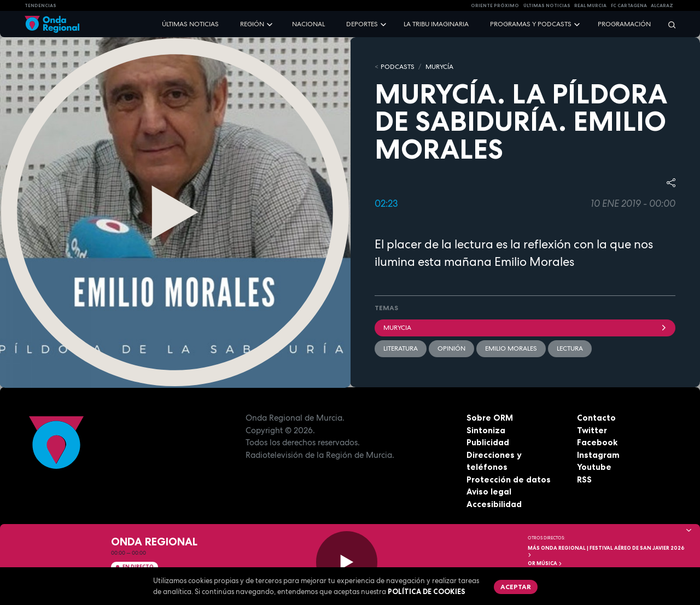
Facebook (597, 442)
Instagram (598, 455)
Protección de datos (509, 479)
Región (252, 24)
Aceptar (516, 587)
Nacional (308, 24)
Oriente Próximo (495, 5)
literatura (401, 348)
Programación (624, 24)
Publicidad (488, 442)
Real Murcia (590, 5)
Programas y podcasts (531, 24)
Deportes (362, 24)
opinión (451, 348)
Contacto (596, 418)
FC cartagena (629, 5)
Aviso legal (489, 491)
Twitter (592, 430)
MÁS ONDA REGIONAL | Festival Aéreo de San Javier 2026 (606, 551)
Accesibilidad (494, 504)
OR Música (545, 563)
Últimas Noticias (547, 5)
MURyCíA (439, 67)
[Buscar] (668, 24)
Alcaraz (662, 5)
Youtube (594, 467)
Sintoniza (486, 430)
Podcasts (398, 67)
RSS (584, 479)
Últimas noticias (190, 24)
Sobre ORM (490, 418)
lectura (570, 348)
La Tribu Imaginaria (436, 24)
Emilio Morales (511, 348)
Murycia (525, 328)
